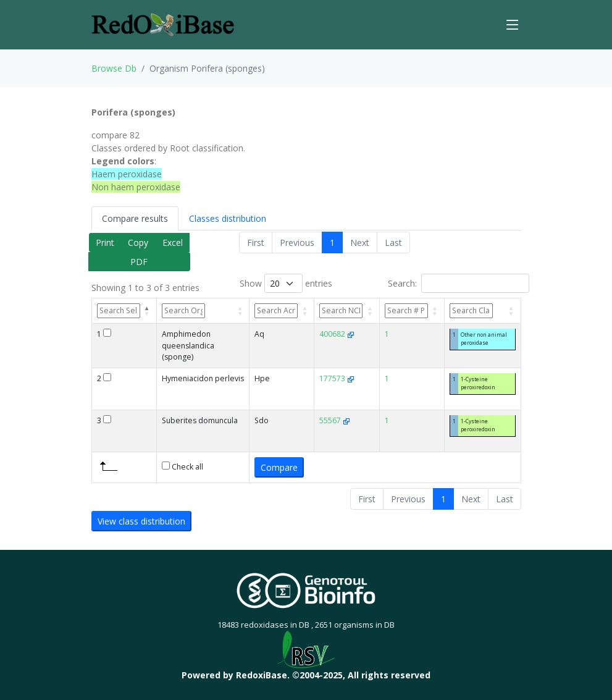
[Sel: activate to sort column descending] (124, 311)
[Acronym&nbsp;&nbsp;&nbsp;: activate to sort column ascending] (282, 311)
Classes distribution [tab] (228, 218)
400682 (337, 334)
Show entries (286, 283)
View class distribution (141, 521)
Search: (459, 283)
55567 (335, 420)
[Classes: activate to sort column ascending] (483, 311)
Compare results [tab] (135, 218)
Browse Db (114, 68)
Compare (279, 467)
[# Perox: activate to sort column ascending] (412, 311)
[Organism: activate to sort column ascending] (203, 311)
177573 (337, 378)
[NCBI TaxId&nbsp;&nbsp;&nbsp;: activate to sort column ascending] (347, 311)
